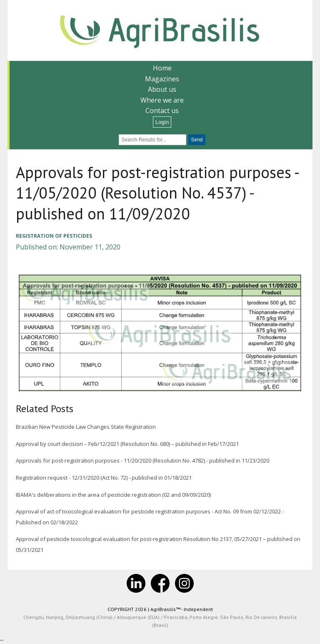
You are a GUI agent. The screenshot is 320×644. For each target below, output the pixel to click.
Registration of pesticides (54, 236)
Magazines (162, 79)
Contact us (162, 111)
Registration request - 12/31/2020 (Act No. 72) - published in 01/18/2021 (104, 478)
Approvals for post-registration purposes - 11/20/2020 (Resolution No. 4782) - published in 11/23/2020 (142, 460)
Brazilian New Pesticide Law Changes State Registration (86, 427)
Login (162, 122)
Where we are (162, 100)
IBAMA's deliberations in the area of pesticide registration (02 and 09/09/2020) (113, 495)
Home (162, 68)
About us (162, 89)
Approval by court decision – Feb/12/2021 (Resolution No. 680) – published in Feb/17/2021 (127, 444)
